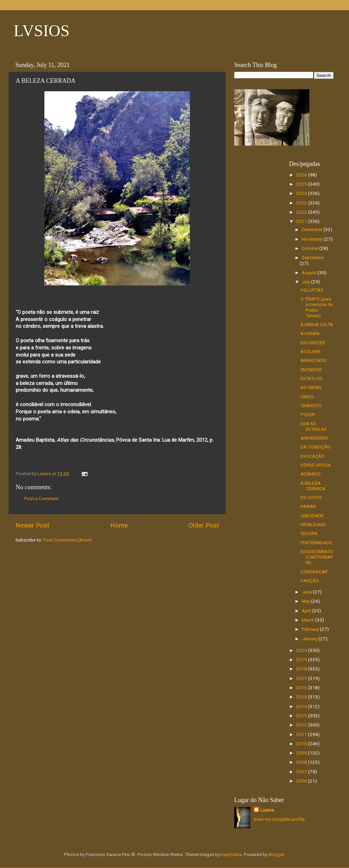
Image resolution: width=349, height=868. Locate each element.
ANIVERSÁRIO (315, 438)
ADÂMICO (311, 474)
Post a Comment (41, 498)
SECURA (309, 533)
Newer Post (32, 525)
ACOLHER (310, 351)
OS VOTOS (311, 497)
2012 (302, 725)
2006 (302, 781)
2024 (302, 193)
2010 (302, 744)
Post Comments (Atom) (67, 540)
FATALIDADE (313, 524)
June (307, 592)
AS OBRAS (311, 387)
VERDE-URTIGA (316, 465)
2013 (302, 716)
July (306, 282)
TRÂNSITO (311, 405)
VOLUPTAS (312, 290)
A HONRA (310, 333)
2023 (302, 203)
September (313, 257)
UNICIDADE (312, 516)
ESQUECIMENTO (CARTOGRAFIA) (317, 557)
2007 (302, 772)
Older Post (204, 525)
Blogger (276, 854)
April (307, 611)
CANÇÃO (310, 580)
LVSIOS (42, 31)
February (311, 629)
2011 (302, 734)
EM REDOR (311, 370)
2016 (302, 687)
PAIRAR (308, 506)
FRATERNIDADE (316, 543)
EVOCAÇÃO (312, 456)
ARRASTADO (313, 360)
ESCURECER (313, 343)
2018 (302, 669)
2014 (302, 706)
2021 (302, 221)
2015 (302, 697)
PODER (308, 414)
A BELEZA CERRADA (313, 486)
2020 (302, 650)
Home (119, 525)
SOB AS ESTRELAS (314, 426)
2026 (302, 175)
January (310, 639)
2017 (302, 678)
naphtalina (231, 854)
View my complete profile (279, 819)
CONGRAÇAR (314, 572)
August (310, 272)
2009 (302, 753)
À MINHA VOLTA (317, 324)
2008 (302, 762)
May (306, 601)
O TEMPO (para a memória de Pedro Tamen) (317, 307)
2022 (302, 212)
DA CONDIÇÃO (315, 447)
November (313, 239)
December (313, 229)
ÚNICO (307, 397)
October (311, 248)
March (309, 620)
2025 (302, 184)
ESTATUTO (311, 378)
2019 (302, 659)
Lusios (267, 810)
